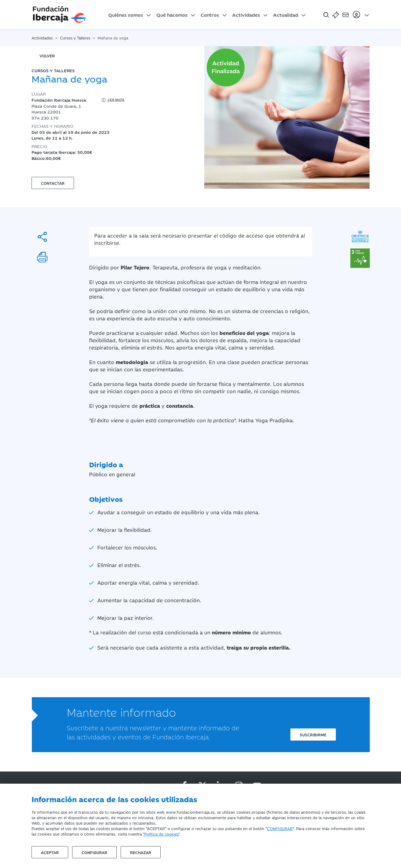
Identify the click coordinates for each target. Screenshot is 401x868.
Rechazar (141, 852)
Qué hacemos (172, 15)
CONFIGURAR (280, 828)
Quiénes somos (126, 15)
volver (47, 56)
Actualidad (286, 15)
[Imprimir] (42, 257)
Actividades (246, 15)
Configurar (94, 852)
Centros (210, 15)
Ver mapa (113, 100)
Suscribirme (313, 735)
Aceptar (50, 852)
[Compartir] (42, 237)
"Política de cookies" (161, 834)
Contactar (53, 183)
